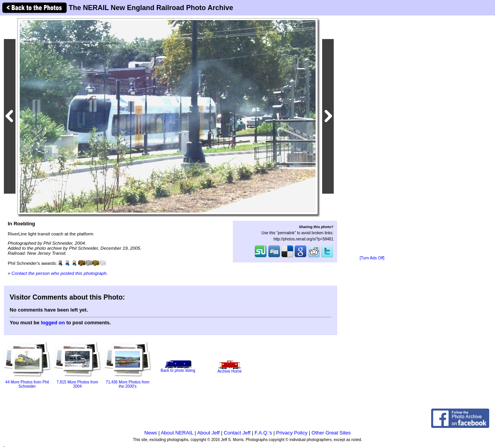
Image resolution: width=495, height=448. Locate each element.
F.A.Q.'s (263, 433)
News (151, 433)
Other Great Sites (331, 433)
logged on (53, 323)
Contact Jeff (237, 433)
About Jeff (208, 433)
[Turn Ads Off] (372, 258)
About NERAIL (177, 433)
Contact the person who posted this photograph (59, 273)
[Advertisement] (372, 136)
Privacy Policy (292, 433)
